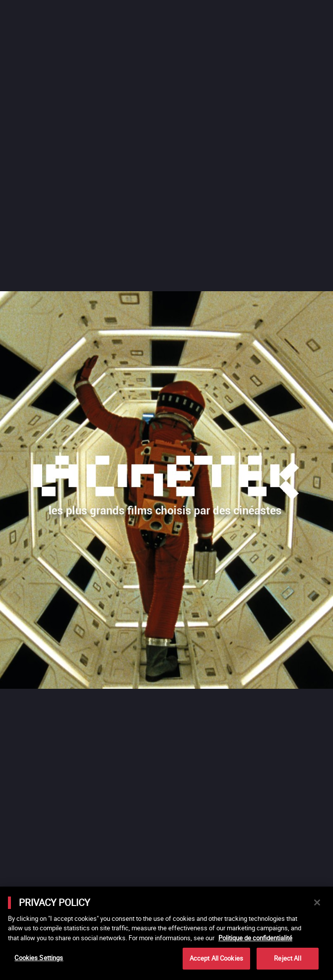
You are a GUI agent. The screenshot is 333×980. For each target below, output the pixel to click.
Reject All (287, 958)
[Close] (317, 902)
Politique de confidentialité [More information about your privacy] (255, 938)
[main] (166, 933)
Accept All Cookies (216, 958)
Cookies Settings (39, 958)
